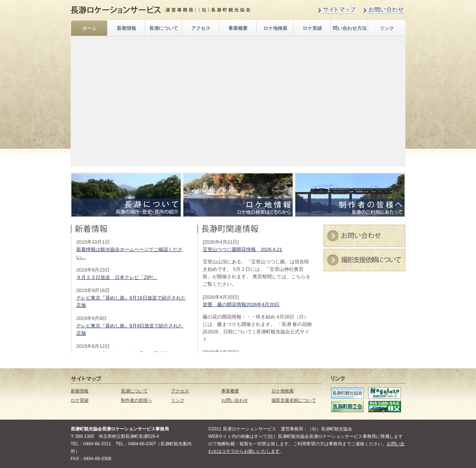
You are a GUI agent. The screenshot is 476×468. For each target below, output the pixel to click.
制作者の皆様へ (136, 400)
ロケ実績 (312, 28)
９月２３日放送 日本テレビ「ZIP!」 (117, 277)
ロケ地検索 (275, 28)
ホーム (89, 28)
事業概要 (238, 28)
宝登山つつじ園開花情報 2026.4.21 (242, 249)
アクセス (201, 28)
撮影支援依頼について (294, 400)
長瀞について (164, 28)
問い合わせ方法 (350, 28)
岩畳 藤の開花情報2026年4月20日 (241, 304)
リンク (387, 28)
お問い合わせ (235, 400)
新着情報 (126, 28)
